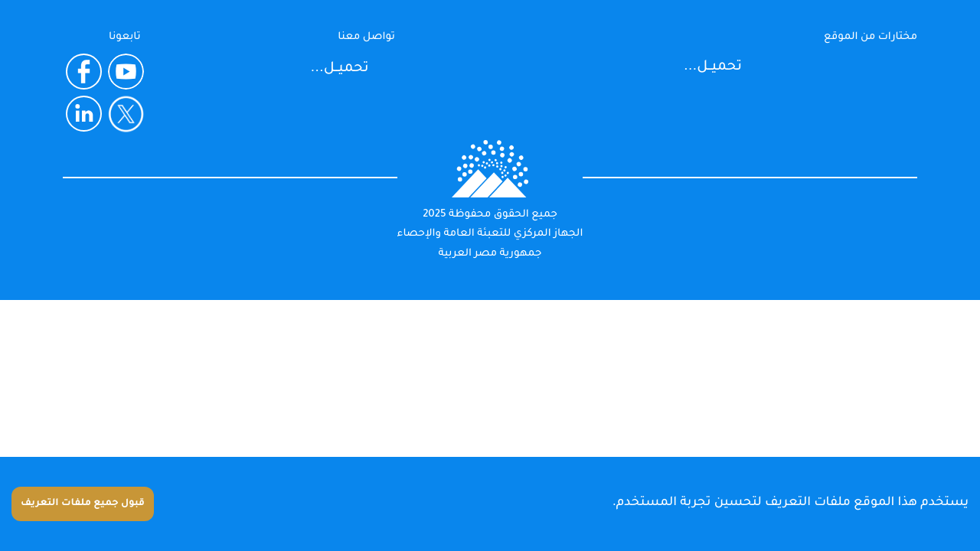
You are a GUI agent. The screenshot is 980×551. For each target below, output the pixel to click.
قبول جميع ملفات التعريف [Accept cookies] (83, 504)
